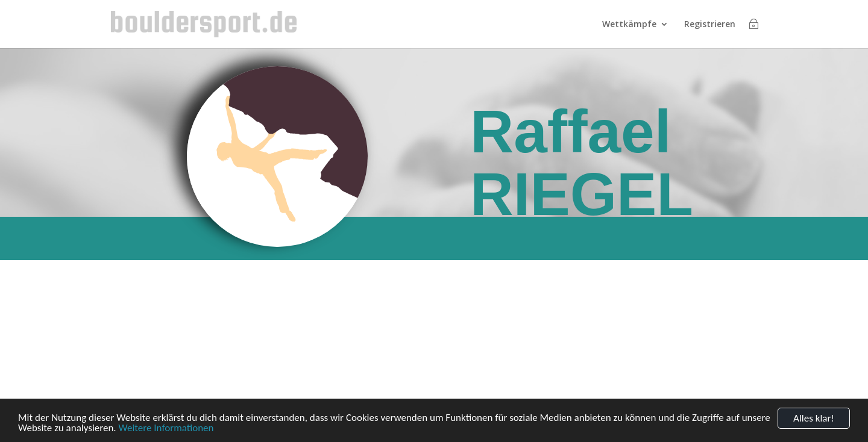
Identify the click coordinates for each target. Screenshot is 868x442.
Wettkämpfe (629, 25)
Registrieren (710, 25)
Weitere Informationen (166, 428)
